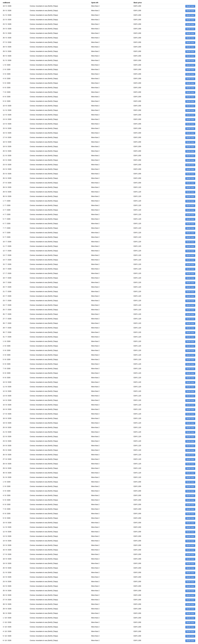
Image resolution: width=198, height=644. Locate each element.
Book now (190, 6)
